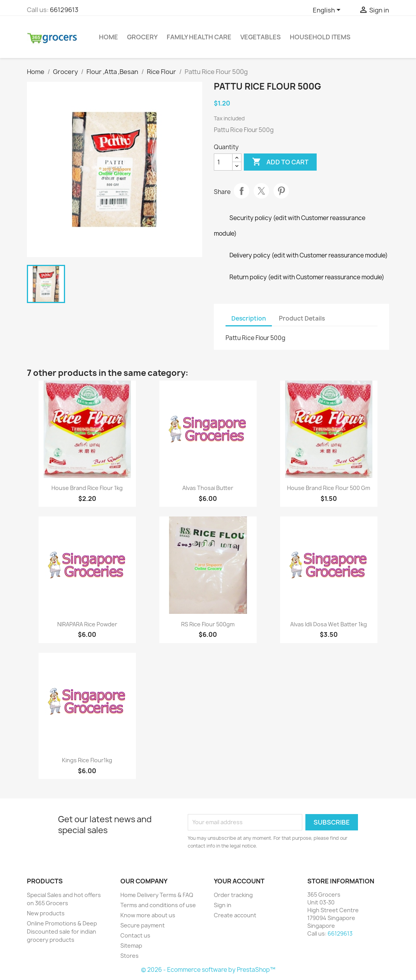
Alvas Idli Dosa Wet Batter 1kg (329, 624)
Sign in (223, 905)
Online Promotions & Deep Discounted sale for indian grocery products (62, 932)
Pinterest (281, 191)
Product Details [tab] (302, 318)
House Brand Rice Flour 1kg (87, 488)
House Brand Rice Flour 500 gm (329, 488)
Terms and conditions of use (158, 905)
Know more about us (148, 915)
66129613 (64, 10)
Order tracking (233, 895)
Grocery (142, 37)
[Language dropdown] (328, 11)
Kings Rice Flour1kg (87, 760)
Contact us (135, 935)
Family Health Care (199, 37)
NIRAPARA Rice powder (87, 624)
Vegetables (261, 37)
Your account (239, 881)
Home (108, 37)
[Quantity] (223, 162)
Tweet (261, 191)
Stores (130, 956)
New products (46, 913)
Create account (235, 915)
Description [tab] (249, 318)
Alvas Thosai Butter (208, 488)
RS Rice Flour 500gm (208, 624)
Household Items (320, 37)
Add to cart (280, 162)
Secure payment (143, 925)
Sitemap (131, 946)
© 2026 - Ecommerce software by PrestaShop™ (208, 970)
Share (241, 191)
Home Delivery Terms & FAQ (157, 895)
